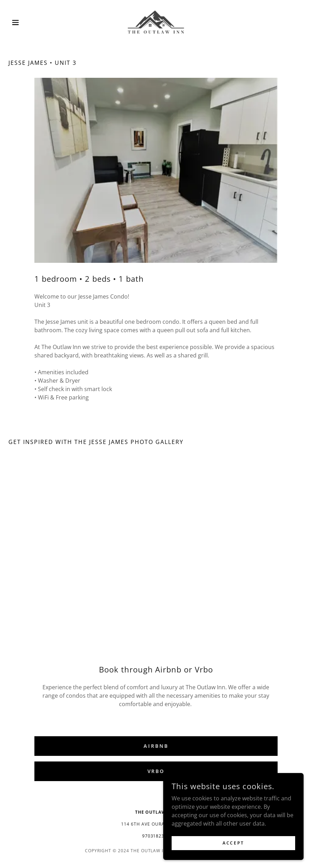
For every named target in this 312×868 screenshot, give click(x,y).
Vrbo (156, 771)
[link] (156, 22)
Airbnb (156, 746)
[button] (31, 22)
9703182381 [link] (156, 836)
